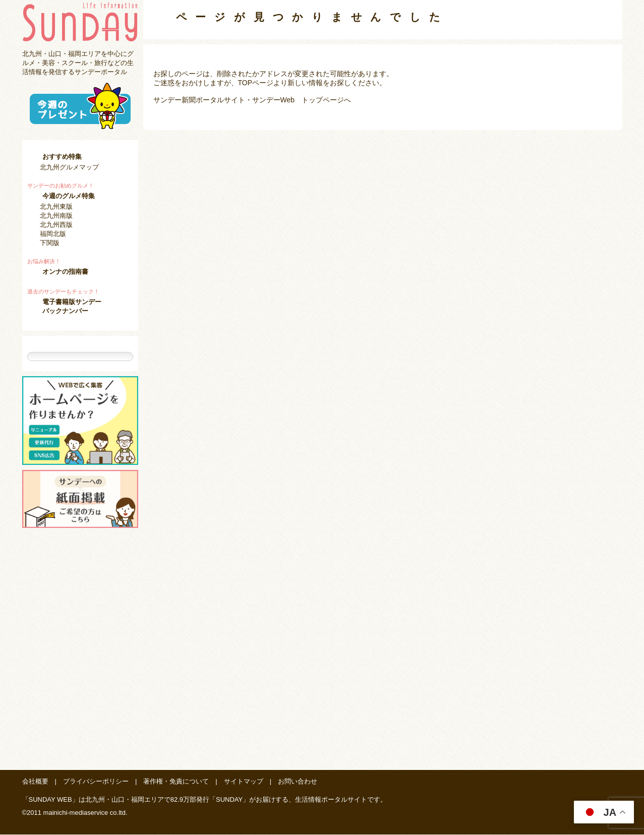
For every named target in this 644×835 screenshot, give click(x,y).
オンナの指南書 (65, 272)
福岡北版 (53, 234)
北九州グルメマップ (69, 167)
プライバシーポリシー (96, 782)
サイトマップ (244, 782)
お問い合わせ (298, 782)
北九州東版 (56, 206)
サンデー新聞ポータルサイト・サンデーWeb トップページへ (252, 100)
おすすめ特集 (62, 157)
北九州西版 (56, 225)
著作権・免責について (176, 782)
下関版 (50, 243)
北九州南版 (56, 216)
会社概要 (35, 782)
